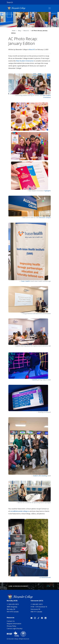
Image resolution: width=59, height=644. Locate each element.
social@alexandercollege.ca (20, 511)
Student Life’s (37, 476)
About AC (26, 31)
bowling (44, 476)
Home (14, 31)
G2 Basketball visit (45, 577)
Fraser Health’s (26, 281)
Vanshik (35, 380)
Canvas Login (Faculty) (15, 628)
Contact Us (11, 621)
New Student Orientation (25, 61)
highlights (47, 191)
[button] (30, 2)
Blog (19, 31)
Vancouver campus (45, 217)
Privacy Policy (11, 626)
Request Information (14, 624)
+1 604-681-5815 (37, 604)
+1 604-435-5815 (13, 604)
